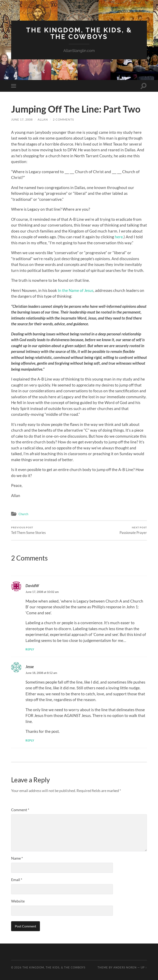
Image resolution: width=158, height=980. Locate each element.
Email (17, 880)
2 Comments (63, 119)
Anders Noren (125, 967)
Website (18, 901)
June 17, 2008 (22, 119)
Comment (20, 810)
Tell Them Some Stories (28, 530)
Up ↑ (144, 967)
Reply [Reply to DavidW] (30, 649)
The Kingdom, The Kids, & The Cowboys (79, 33)
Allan (43, 119)
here (119, 237)
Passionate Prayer (133, 530)
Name (17, 858)
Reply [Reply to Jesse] (30, 740)
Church (23, 514)
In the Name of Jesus (76, 290)
